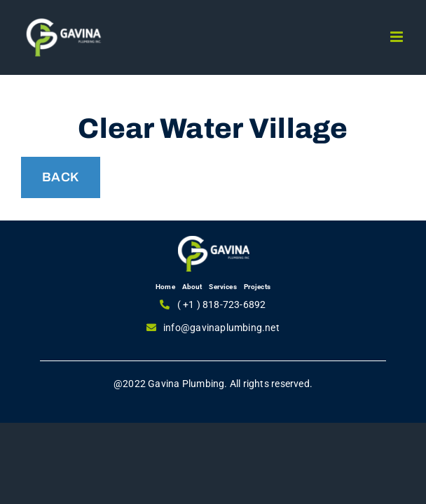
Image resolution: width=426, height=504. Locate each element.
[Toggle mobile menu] (398, 37)
